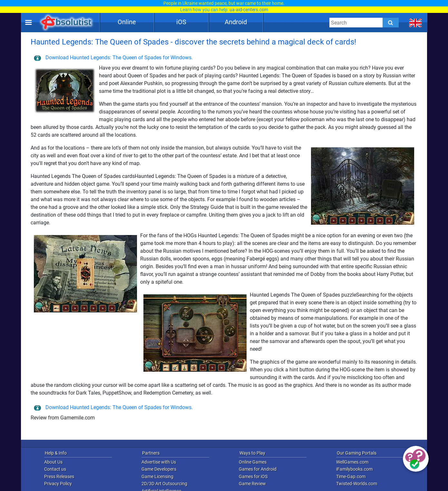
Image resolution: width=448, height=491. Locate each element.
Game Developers (159, 469)
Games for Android (258, 469)
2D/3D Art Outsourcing (164, 484)
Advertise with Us (159, 462)
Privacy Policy (58, 484)
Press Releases (59, 476)
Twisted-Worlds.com (357, 484)
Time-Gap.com (351, 476)
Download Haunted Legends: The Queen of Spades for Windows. (113, 58)
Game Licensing (157, 476)
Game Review (252, 484)
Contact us (55, 469)
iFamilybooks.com (354, 469)
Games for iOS (253, 476)
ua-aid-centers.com (249, 10)
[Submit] (391, 23)
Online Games (253, 462)
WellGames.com (352, 462)
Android (236, 22)
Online (127, 22)
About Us (53, 462)
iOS (181, 22)
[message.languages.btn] (416, 23)
